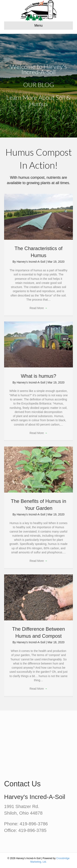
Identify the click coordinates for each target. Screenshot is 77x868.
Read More (38, 308)
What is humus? (38, 376)
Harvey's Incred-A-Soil (31, 262)
